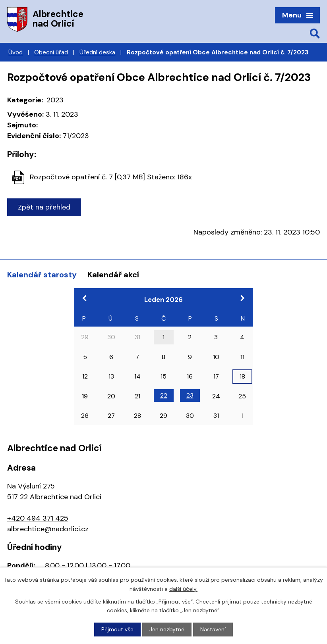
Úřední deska (97, 52)
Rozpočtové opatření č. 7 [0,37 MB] (87, 177)
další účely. (183, 588)
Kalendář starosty (42, 275)
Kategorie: (25, 100)
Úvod (15, 52)
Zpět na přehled (44, 207)
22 (164, 395)
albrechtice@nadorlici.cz (48, 529)
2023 (55, 100)
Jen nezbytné (167, 629)
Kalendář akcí (113, 275)
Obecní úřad (51, 52)
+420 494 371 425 (38, 518)
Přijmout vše (117, 629)
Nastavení (213, 629)
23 (190, 395)
